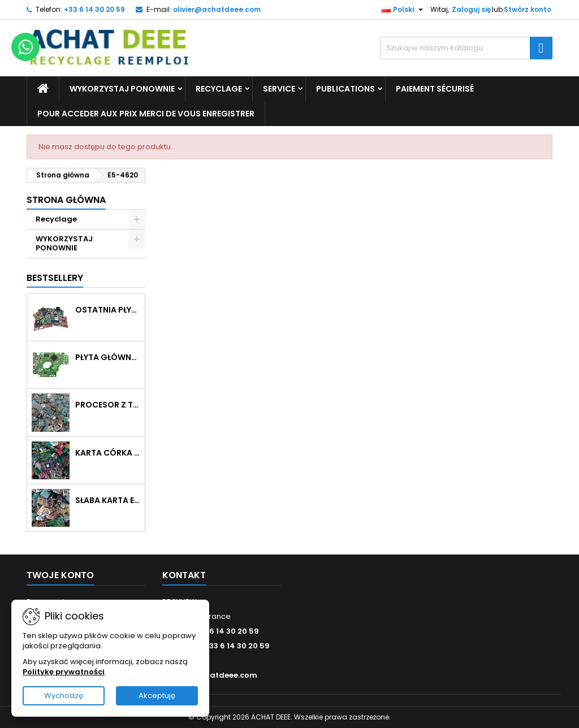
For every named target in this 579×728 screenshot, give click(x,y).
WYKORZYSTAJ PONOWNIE (122, 89)
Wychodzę (64, 695)
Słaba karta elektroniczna (108, 500)
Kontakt (184, 575)
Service (279, 89)
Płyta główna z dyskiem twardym (108, 357)
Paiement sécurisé (435, 89)
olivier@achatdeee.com (217, 9)
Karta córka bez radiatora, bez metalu (108, 453)
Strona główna (66, 200)
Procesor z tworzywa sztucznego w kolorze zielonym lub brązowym (108, 405)
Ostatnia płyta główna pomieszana (108, 310)
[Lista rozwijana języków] (404, 10)
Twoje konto (60, 575)
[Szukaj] (466, 48)
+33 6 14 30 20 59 (94, 9)
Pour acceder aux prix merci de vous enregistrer (146, 114)
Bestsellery (55, 278)
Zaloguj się (471, 9)
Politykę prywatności (64, 672)
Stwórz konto (528, 9)
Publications (345, 89)
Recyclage (219, 89)
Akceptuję (157, 695)
